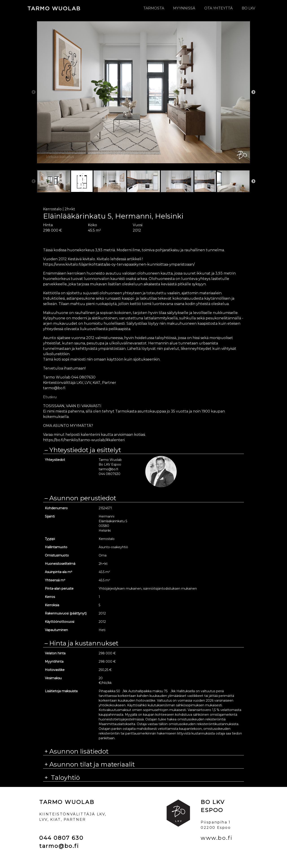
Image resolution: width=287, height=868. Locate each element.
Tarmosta (154, 8)
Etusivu (50, 397)
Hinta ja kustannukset (84, 643)
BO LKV (248, 8)
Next (253, 92)
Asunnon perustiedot (83, 498)
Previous (34, 92)
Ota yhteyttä (219, 8)
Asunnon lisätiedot (79, 751)
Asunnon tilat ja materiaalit (92, 764)
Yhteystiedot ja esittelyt (85, 450)
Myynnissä (184, 8)
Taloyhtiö (65, 778)
